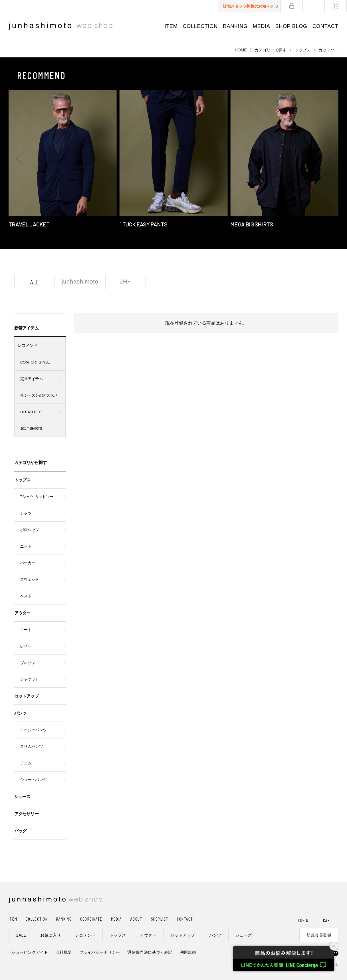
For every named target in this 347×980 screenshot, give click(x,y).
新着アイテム (26, 328)
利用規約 (188, 952)
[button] (20, 158)
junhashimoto (80, 282)
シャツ (26, 513)
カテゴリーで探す (271, 50)
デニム (26, 763)
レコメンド (28, 345)
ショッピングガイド (30, 952)
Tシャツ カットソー (37, 497)
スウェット (30, 580)
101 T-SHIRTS (31, 428)
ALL (35, 282)
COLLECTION (200, 26)
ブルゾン (28, 663)
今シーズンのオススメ (39, 395)
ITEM (171, 26)
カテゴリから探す (30, 462)
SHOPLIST (160, 919)
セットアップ (26, 696)
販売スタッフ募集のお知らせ (249, 6)
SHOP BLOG (291, 26)
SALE (21, 935)
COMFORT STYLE (35, 362)
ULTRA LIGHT (31, 412)
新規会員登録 (319, 935)
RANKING (235, 26)
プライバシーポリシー (100, 952)
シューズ (22, 797)
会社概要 (64, 952)
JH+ (125, 282)
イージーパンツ (33, 730)
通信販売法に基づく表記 (150, 952)
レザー (26, 646)
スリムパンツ (31, 747)
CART (328, 920)
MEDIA (262, 26)
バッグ (20, 831)
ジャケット (30, 679)
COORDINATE (91, 919)
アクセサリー (26, 814)
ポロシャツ (30, 530)
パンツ (20, 713)
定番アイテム (32, 379)
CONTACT (325, 26)
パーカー (28, 563)
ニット (26, 546)
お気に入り (51, 935)
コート (26, 630)
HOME (241, 50)
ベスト (26, 596)
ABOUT (136, 919)
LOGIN (303, 920)
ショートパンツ (33, 780)
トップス (302, 50)
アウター (22, 613)
